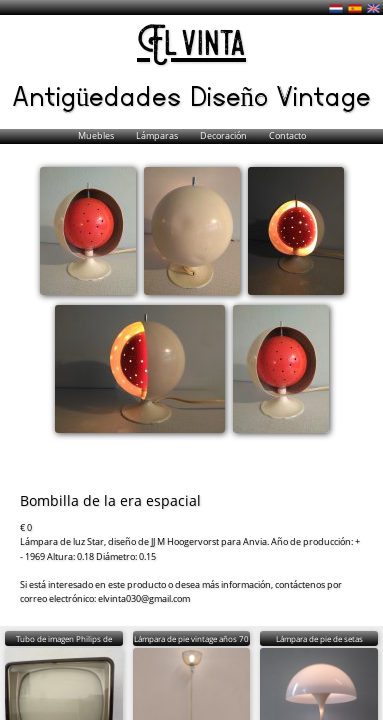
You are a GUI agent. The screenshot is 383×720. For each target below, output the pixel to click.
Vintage (323, 95)
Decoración (224, 135)
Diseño (233, 95)
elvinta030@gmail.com (144, 598)
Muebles (97, 135)
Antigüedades (100, 95)
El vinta (191, 45)
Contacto (287, 135)
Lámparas (158, 135)
